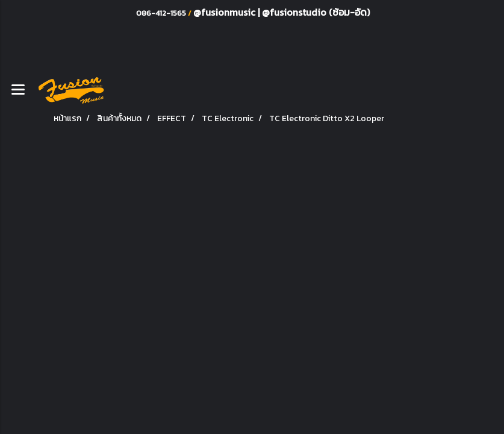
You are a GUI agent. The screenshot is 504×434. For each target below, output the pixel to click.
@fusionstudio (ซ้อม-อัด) (316, 12)
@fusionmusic (226, 12)
